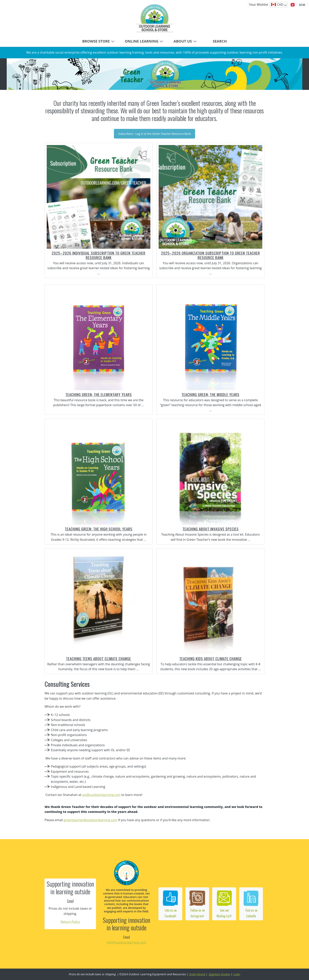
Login (237, 974)
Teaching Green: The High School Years (99, 529)
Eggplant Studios (219, 974)
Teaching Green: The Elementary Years (99, 394)
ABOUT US (183, 41)
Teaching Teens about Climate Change (99, 658)
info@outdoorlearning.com (126, 942)
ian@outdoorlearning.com (101, 795)
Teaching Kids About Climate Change (211, 658)
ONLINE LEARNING (142, 41)
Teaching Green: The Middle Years (210, 394)
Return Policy (70, 922)
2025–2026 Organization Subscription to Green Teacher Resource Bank (210, 255)
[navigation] (279, 5)
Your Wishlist (259, 5)
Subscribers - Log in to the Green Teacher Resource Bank (154, 134)
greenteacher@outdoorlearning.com (90, 820)
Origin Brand (197, 974)
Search (220, 41)
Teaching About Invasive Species (211, 529)
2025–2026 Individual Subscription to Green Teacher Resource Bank (99, 255)
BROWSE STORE (96, 41)
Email (70, 901)
